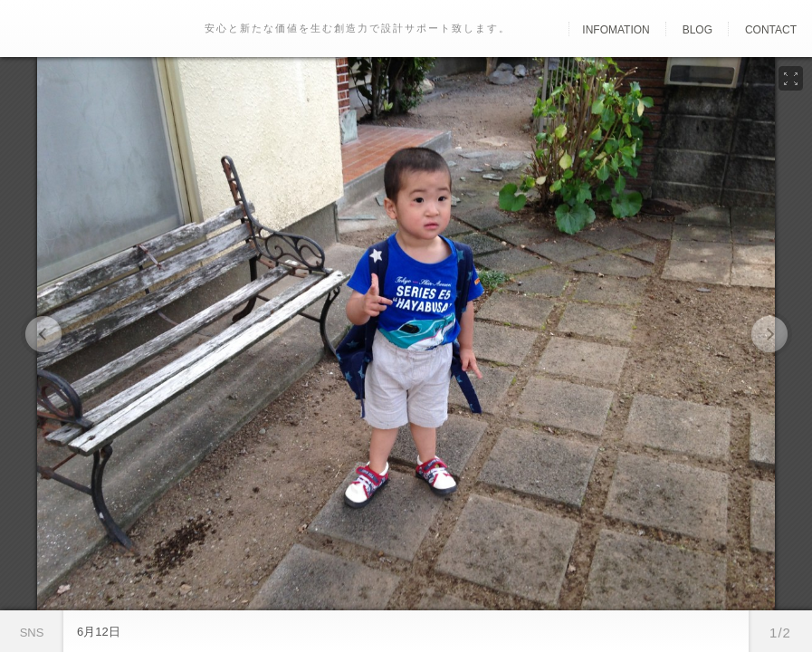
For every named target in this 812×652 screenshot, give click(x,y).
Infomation (616, 30)
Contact (771, 30)
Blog (697, 30)
